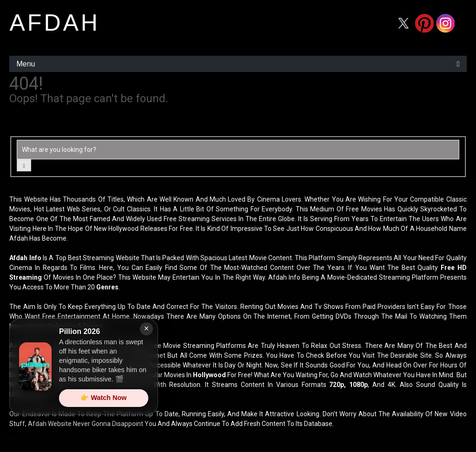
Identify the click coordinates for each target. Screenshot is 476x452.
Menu (26, 64)
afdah (54, 23)
